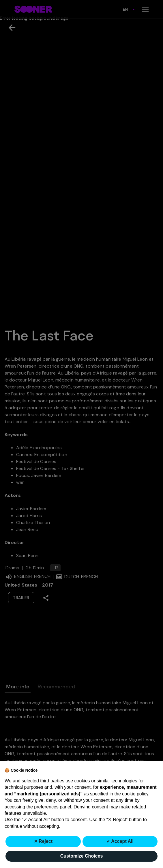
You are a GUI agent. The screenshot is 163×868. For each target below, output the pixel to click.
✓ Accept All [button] (120, 841)
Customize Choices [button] (82, 856)
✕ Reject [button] (43, 841)
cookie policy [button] (135, 794)
